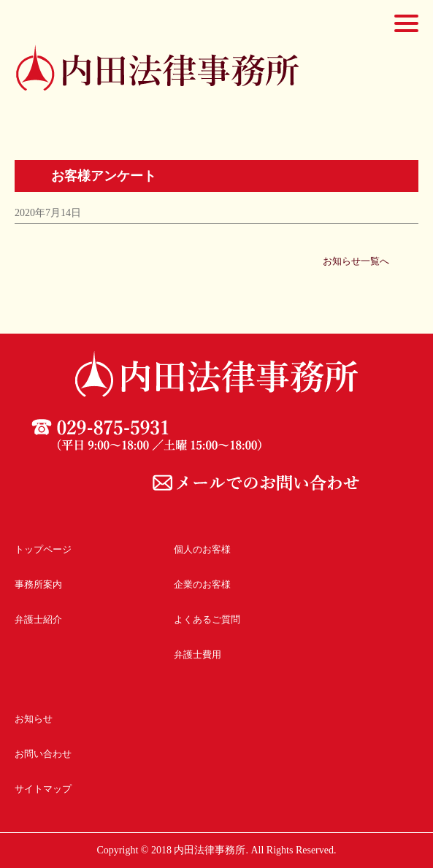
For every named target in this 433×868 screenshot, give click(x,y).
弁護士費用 (198, 654)
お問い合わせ (43, 754)
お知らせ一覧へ (356, 261)
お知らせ (34, 719)
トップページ (43, 549)
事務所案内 (38, 584)
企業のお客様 (202, 584)
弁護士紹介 (38, 619)
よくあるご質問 (207, 619)
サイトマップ (43, 789)
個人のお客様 (202, 549)
